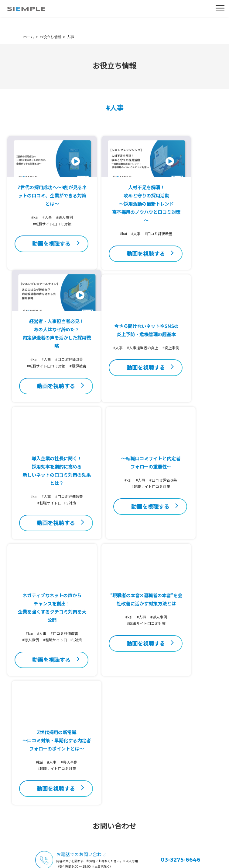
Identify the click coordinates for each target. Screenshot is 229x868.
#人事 (36, 225)
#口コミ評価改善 (115, 248)
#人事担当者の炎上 (48, 408)
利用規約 (91, 861)
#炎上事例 (41, 415)
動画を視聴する (40, 256)
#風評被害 (188, 253)
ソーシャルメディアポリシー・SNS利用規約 (139, 861)
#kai (24, 225)
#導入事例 (54, 225)
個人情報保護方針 (69, 861)
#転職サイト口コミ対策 (41, 232)
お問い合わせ (178, 729)
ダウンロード (178, 763)
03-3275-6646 (181, 695)
